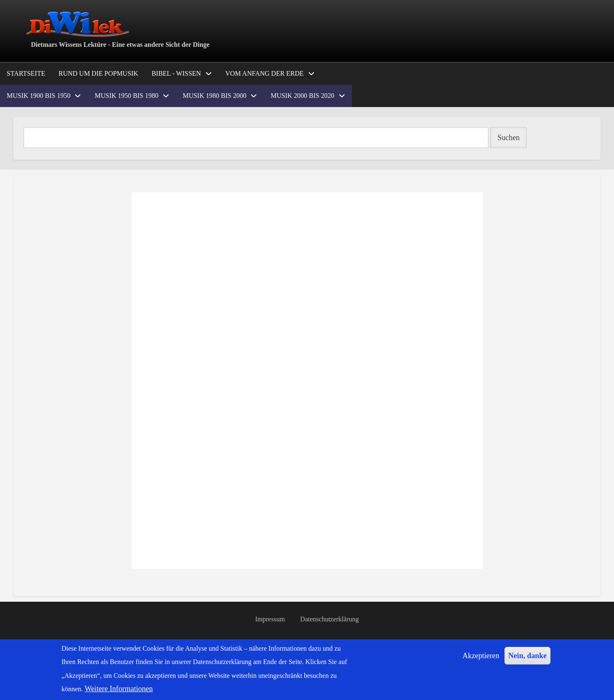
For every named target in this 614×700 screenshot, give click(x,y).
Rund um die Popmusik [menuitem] (98, 73)
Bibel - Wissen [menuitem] (176, 73)
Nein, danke (527, 656)
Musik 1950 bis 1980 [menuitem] (126, 96)
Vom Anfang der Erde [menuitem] (265, 73)
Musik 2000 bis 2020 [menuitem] (302, 96)
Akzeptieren (481, 656)
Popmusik (24, 581)
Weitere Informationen (119, 689)
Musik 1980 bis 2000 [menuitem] (214, 96)
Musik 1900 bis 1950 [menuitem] (38, 96)
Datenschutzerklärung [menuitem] (329, 619)
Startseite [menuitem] (26, 73)
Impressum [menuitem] (270, 619)
